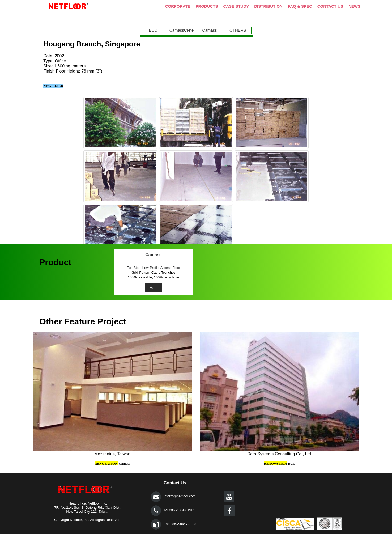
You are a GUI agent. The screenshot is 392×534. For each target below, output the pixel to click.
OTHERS (238, 30)
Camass (210, 30)
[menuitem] (154, 30)
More (154, 288)
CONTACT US (330, 6)
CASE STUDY (236, 6)
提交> (156, 497)
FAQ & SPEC (300, 6)
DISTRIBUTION (268, 6)
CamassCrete (182, 30)
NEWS (354, 6)
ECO (153, 30)
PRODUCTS (207, 6)
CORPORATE (178, 6)
